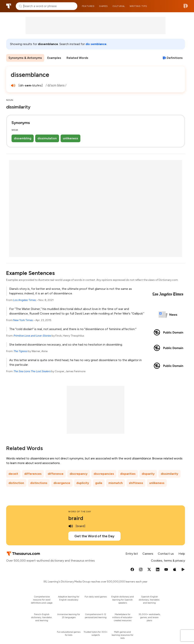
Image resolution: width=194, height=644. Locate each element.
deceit (13, 474)
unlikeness (70, 138)
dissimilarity (169, 474)
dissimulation (47, 138)
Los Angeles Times (25, 300)
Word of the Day (80, 512)
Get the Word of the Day (94, 536)
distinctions (39, 483)
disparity (148, 474)
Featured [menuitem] (88, 6)
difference (56, 474)
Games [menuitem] (103, 6)
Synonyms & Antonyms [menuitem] (25, 58)
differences (33, 474)
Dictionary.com (186, 6)
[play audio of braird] (71, 526)
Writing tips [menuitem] (138, 6)
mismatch (116, 483)
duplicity (83, 483)
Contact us (166, 554)
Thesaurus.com (9, 6)
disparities (128, 474)
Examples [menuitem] (54, 58)
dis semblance (96, 44)
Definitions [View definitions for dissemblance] (175, 58)
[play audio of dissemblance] (13, 85)
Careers (148, 554)
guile (99, 483)
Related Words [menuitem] (77, 58)
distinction (16, 483)
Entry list (132, 554)
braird (76, 518)
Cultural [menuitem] (119, 6)
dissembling (23, 138)
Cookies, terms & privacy (168, 561)
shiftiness (136, 483)
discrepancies (104, 474)
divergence (62, 483)
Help (182, 554)
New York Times (23, 320)
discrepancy (79, 474)
